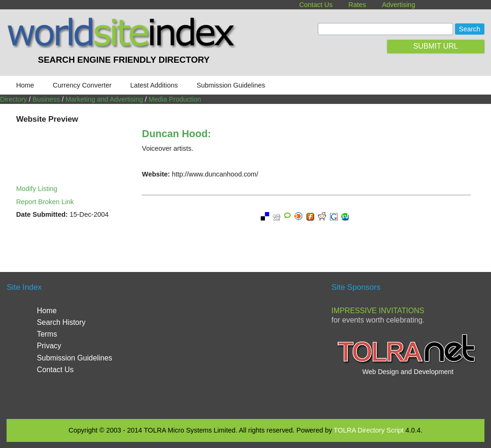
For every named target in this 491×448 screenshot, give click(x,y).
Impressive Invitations (378, 311)
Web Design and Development (408, 372)
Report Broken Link (45, 202)
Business (46, 99)
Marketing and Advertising (104, 99)
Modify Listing (37, 189)
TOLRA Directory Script (369, 430)
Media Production (175, 99)
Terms (47, 334)
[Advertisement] (248, 344)
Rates (357, 5)
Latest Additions (154, 85)
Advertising (399, 5)
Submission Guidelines (231, 85)
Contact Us (316, 5)
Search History (61, 322)
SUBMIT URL (436, 46)
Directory (14, 99)
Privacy (49, 346)
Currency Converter (82, 85)
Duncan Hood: (176, 134)
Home (25, 85)
